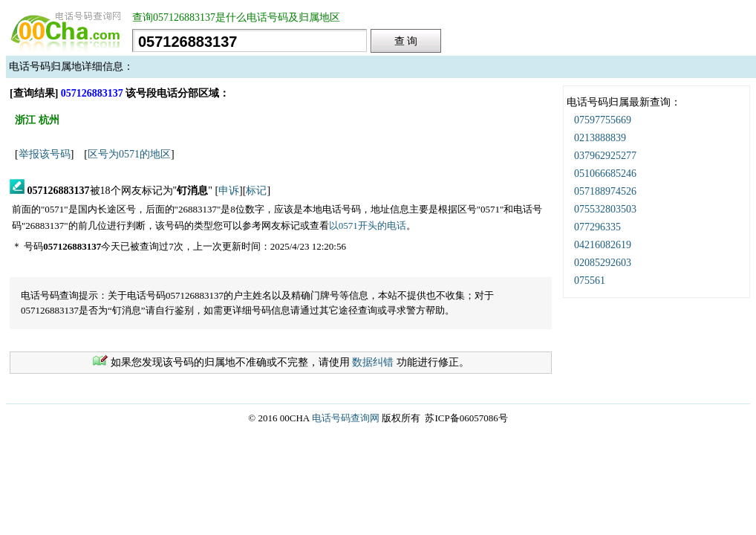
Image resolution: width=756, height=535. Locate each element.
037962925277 (605, 156)
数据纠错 (373, 362)
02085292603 (603, 263)
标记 (256, 191)
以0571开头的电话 (368, 226)
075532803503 (605, 209)
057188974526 (605, 191)
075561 (590, 281)
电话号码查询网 (346, 418)
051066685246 (605, 174)
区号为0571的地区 (129, 154)
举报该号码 (45, 154)
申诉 (229, 191)
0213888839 (600, 138)
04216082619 (603, 245)
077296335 (597, 227)
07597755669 (603, 120)
